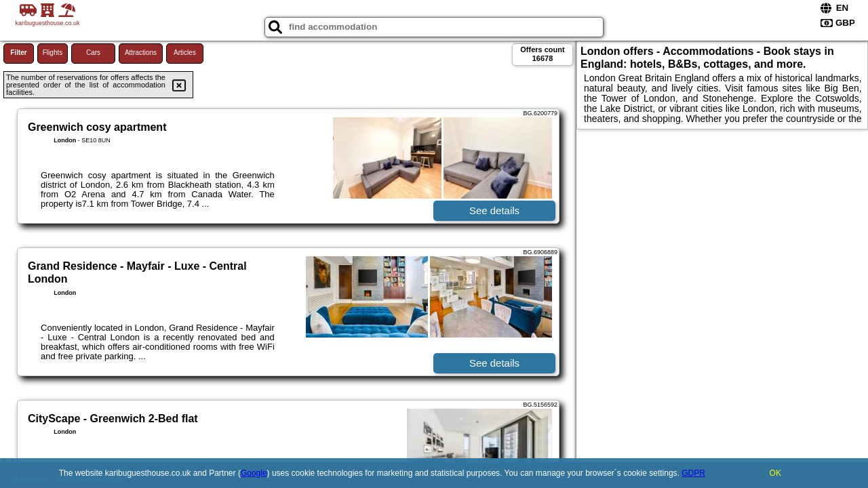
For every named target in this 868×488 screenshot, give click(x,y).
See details (494, 210)
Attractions (141, 53)
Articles (185, 53)
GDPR (693, 473)
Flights (53, 53)
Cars (93, 53)
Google (254, 473)
